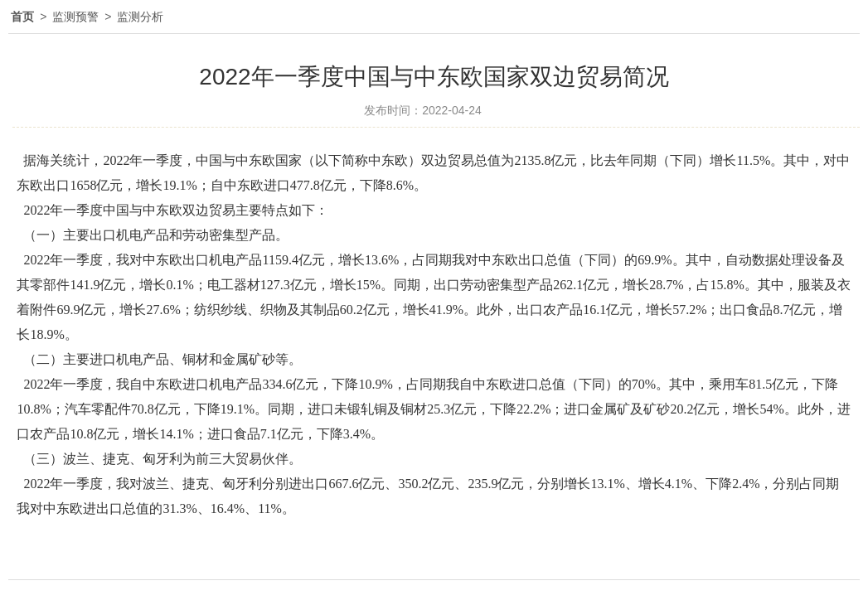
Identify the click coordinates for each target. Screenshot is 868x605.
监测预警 (75, 17)
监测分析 (140, 17)
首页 (22, 17)
